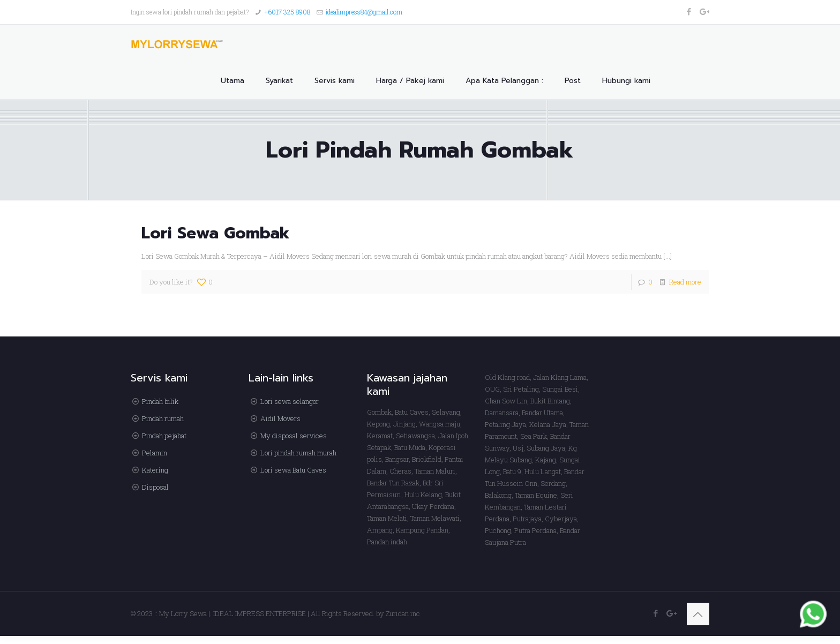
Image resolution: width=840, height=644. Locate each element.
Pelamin (155, 453)
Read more (685, 282)
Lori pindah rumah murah (298, 453)
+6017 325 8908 (287, 12)
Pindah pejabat (164, 436)
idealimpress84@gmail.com (364, 12)
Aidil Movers (280, 418)
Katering (155, 470)
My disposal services (294, 436)
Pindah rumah (163, 418)
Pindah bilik (160, 401)
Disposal (155, 487)
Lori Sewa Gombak (216, 233)
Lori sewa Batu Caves (293, 470)
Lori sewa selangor (290, 401)
